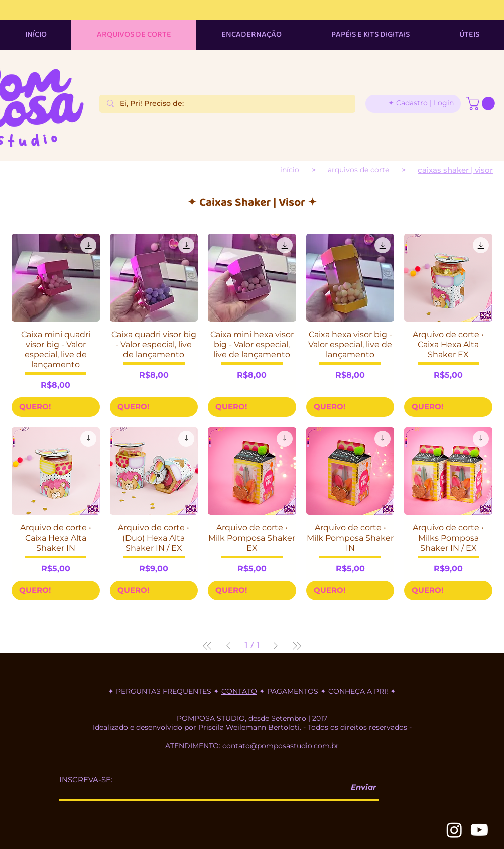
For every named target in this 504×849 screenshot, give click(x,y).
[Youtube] (479, 830)
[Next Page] (276, 646)
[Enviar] (359, 787)
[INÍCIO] (290, 170)
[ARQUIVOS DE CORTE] (358, 170)
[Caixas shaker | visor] (455, 170)
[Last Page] (297, 646)
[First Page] (207, 646)
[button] (482, 103)
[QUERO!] (56, 407)
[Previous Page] (228, 646)
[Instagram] (454, 830)
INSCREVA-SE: (86, 779)
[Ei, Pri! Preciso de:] (227, 104)
